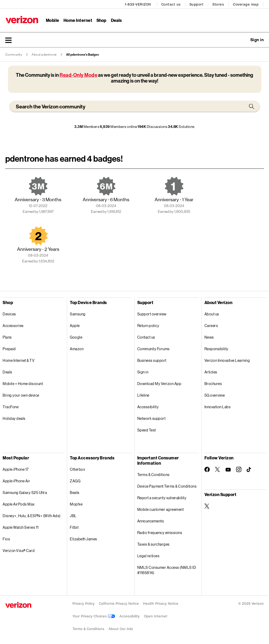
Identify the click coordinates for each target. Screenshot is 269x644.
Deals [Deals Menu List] (116, 20)
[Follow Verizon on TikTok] (249, 469)
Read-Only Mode (78, 75)
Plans (7, 337)
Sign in (143, 372)
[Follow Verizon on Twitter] (218, 469)
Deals (8, 372)
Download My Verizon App (159, 383)
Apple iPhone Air (16, 481)
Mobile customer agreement (161, 509)
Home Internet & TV (19, 360)
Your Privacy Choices (94, 616)
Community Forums (153, 349)
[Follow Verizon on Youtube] (228, 469)
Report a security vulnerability (162, 498)
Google (76, 337)
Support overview (152, 314)
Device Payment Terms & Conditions (167, 486)
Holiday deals (14, 418)
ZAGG (75, 481)
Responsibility (216, 349)
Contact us (171, 4)
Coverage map (246, 4)
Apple (75, 325)
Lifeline (143, 395)
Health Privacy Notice (161, 603)
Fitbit (74, 527)
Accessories (13, 325)
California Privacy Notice (119, 603)
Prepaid (9, 349)
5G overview (215, 395)
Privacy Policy (84, 603)
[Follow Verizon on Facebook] (207, 469)
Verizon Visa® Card (19, 550)
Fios (6, 539)
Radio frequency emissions (160, 532)
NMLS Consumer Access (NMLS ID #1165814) (167, 570)
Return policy (148, 325)
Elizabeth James (84, 539)
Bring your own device (21, 395)
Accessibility (148, 407)
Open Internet (156, 616)
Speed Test (147, 430)
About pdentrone (44, 54)
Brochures (213, 383)
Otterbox (77, 469)
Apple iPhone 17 (16, 469)
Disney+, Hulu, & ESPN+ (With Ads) (32, 515)
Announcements (151, 521)
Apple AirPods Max (19, 504)
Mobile (52, 20)
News (209, 337)
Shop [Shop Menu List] (101, 20)
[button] (8, 40)
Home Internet (78, 20)
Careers (211, 325)
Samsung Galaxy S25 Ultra (25, 492)
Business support (152, 360)
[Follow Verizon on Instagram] (239, 469)
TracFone (11, 407)
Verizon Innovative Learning (227, 360)
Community (14, 54)
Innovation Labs (218, 407)
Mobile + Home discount (23, 383)
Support (197, 4)
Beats (75, 492)
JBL (73, 515)
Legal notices (148, 556)
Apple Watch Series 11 (21, 527)
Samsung (78, 314)
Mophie (76, 504)
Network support (151, 418)
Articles (211, 372)
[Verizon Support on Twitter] (207, 506)
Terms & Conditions (153, 474)
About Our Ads (121, 629)
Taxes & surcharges (153, 544)
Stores (218, 4)
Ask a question (243, 40)
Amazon (77, 349)
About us (212, 314)
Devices (9, 314)
